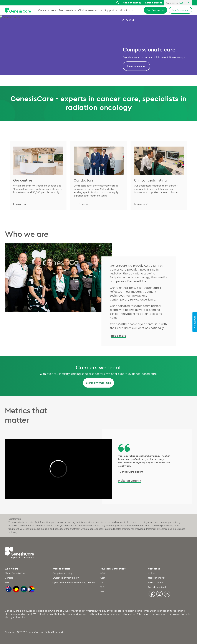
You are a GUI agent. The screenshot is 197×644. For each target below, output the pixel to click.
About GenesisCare (15, 573)
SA (102, 582)
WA (102, 592)
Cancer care (46, 10)
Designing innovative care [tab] (133, 20)
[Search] (118, 3)
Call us (152, 573)
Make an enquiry (132, 3)
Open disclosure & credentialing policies (74, 582)
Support (109, 10)
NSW (103, 573)
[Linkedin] (167, 594)
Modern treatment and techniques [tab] (127, 20)
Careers (9, 578)
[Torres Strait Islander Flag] (24, 589)
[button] (56, 10)
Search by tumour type (98, 383)
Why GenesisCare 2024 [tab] (130, 20)
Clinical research (89, 10)
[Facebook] (152, 594)
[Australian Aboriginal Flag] (16, 589)
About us (125, 10)
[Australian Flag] (9, 589)
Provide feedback (157, 587)
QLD (103, 578)
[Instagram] (159, 594)
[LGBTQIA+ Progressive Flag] (31, 589)
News (8, 582)
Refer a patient (153, 3)
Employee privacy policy (66, 578)
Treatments (66, 10)
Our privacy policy (62, 573)
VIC (102, 587)
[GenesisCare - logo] (18, 10)
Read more (136, 66)
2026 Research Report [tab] (123, 20)
